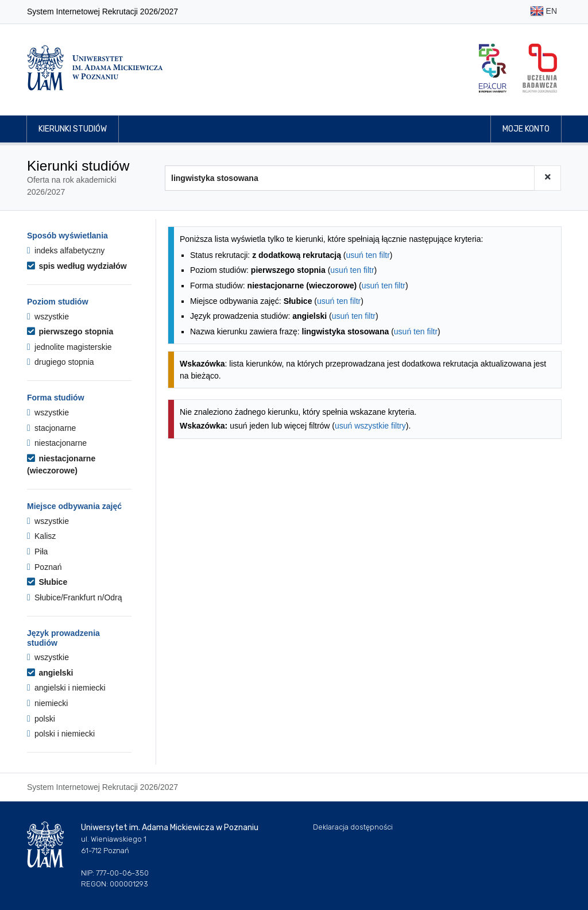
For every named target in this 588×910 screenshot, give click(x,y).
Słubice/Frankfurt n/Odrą (75, 597)
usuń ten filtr (368, 255)
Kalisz (41, 536)
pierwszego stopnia (70, 331)
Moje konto (526, 129)
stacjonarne (51, 428)
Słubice (47, 582)
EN (543, 12)
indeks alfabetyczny (66, 250)
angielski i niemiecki (66, 688)
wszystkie (48, 317)
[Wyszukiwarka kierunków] (350, 178)
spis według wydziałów (77, 266)
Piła (37, 552)
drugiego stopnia (61, 362)
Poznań (45, 567)
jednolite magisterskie (69, 347)
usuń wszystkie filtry (370, 426)
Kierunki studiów (73, 129)
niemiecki (47, 703)
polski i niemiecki (61, 734)
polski (41, 719)
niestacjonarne (57, 443)
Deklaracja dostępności (353, 827)
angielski (50, 673)
